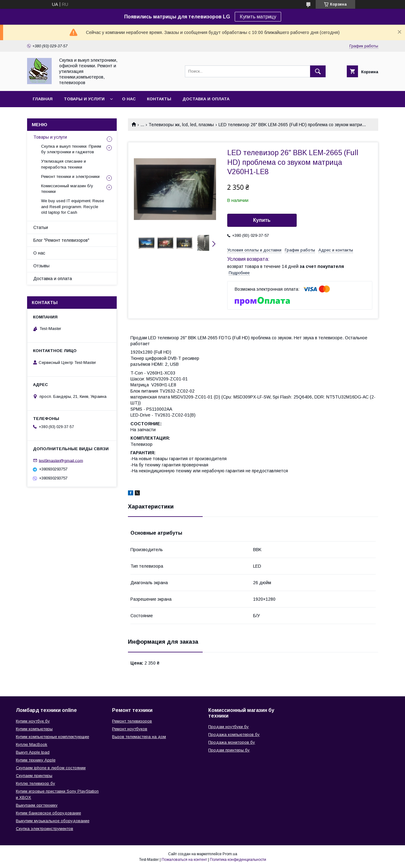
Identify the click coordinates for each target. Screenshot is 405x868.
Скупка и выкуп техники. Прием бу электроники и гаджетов (71, 149)
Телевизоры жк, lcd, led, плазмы (181, 125)
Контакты (159, 99)
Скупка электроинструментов (45, 829)
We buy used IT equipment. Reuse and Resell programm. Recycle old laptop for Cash (73, 206)
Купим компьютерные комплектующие (52, 737)
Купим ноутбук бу (33, 721)
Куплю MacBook (32, 744)
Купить (262, 220)
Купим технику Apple (36, 760)
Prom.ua (230, 854)
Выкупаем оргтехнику (37, 805)
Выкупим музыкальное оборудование (53, 821)
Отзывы (41, 266)
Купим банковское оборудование (48, 813)
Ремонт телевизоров (132, 721)
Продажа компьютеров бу (234, 734)
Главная (43, 99)
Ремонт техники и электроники (70, 176)
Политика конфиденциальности (238, 860)
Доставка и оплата (206, 99)
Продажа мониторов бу (232, 742)
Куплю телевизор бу (35, 783)
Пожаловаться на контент (184, 860)
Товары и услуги (84, 99)
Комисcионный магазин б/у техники (67, 189)
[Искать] (318, 71)
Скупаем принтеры (34, 776)
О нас (129, 99)
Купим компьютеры (34, 729)
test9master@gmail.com (61, 460)
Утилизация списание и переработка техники (64, 164)
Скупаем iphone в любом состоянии (51, 768)
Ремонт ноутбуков (130, 729)
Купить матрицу (258, 17)
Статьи (41, 227)
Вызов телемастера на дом (139, 737)
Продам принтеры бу (229, 750)
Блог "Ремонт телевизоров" (61, 240)
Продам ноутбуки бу (228, 727)
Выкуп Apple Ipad (33, 752)
